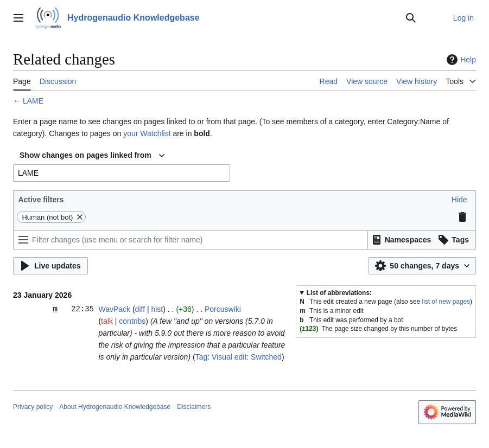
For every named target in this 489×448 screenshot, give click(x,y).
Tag (202, 357)
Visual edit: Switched (247, 357)
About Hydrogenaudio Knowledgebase (115, 407)
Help (460, 60)
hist (157, 309)
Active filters (41, 200)
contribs (132, 321)
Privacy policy (33, 407)
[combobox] (92, 156)
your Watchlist (147, 133)
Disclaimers (194, 407)
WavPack (114, 309)
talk (107, 321)
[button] (459, 200)
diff (140, 309)
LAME (33, 101)
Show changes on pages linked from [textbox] (85, 155)
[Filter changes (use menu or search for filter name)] (190, 240)
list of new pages (446, 302)
